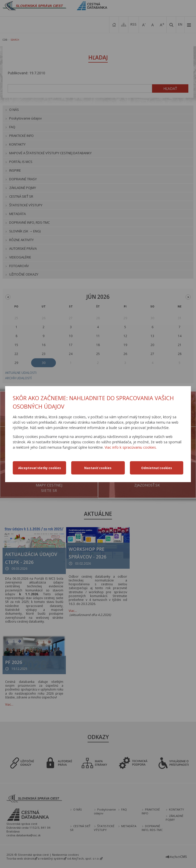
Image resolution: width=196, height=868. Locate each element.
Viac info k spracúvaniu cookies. (131, 447)
